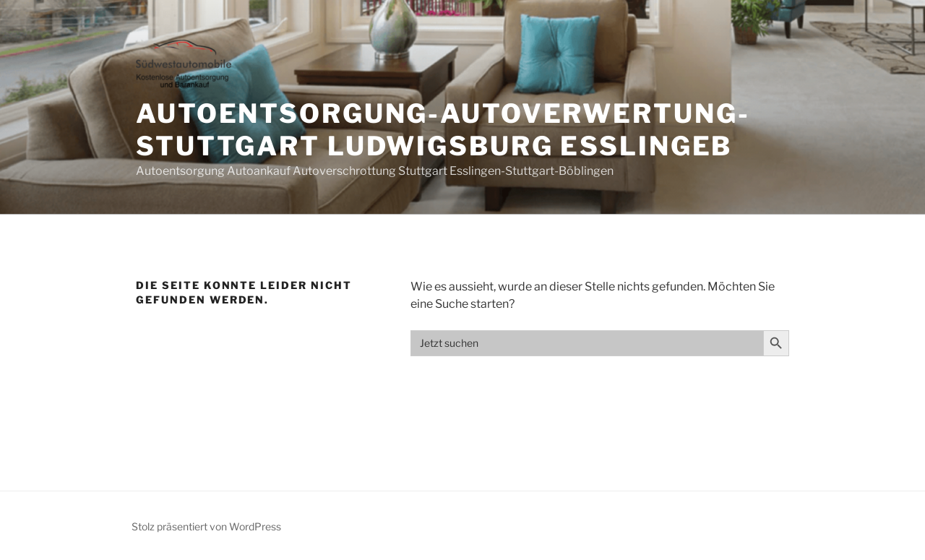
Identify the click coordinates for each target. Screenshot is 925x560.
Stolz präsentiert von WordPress (206, 526)
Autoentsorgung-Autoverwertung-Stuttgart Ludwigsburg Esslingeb (443, 130)
